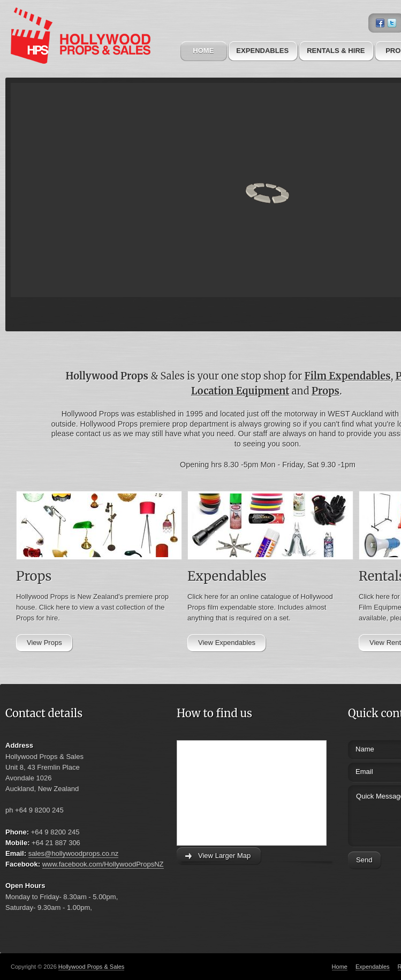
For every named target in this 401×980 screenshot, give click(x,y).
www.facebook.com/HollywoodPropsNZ (103, 864)
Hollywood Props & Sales (92, 967)
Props (326, 391)
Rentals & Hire (336, 51)
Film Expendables (348, 376)
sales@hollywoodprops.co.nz (74, 853)
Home (203, 51)
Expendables (262, 51)
